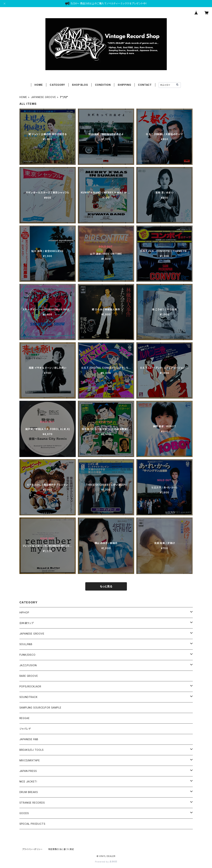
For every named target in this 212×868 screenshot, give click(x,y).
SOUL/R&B (26, 644)
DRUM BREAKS (29, 792)
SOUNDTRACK (29, 697)
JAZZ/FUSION (28, 665)
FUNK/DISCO (27, 655)
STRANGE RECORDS (32, 803)
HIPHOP (24, 612)
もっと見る (106, 586)
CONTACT (145, 85)
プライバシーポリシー (32, 849)
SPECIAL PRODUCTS (32, 824)
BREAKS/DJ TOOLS (32, 750)
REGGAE (25, 718)
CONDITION (103, 85)
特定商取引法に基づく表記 (61, 849)
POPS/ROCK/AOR (30, 686)
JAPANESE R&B (29, 739)
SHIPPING (124, 85)
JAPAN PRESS (28, 771)
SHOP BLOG (80, 85)
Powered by (106, 862)
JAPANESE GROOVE (44, 97)
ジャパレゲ (25, 729)
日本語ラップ (27, 623)
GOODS (24, 813)
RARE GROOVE (29, 676)
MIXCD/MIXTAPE (30, 760)
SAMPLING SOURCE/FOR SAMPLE (40, 708)
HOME (39, 85)
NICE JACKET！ (29, 781)
